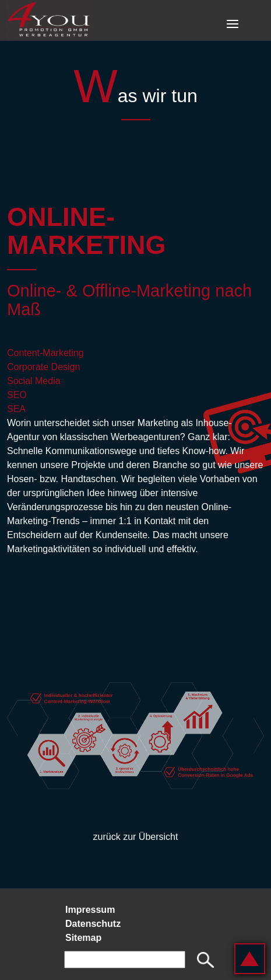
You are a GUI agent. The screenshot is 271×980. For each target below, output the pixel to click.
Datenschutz (93, 924)
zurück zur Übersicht (136, 837)
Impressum (90, 910)
